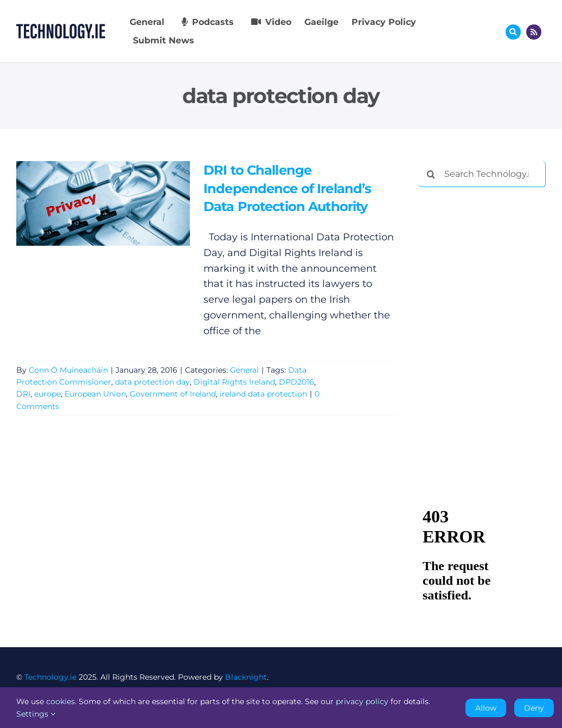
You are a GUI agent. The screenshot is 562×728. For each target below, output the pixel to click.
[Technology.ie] (61, 29)
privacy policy (362, 701)
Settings (36, 714)
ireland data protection (263, 394)
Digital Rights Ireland (234, 382)
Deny (534, 708)
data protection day (152, 382)
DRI (23, 394)
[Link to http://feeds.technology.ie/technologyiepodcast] (534, 32)
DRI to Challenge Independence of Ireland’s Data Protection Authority (287, 188)
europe (47, 394)
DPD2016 (296, 382)
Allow (486, 708)
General (244, 370)
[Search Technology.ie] (482, 174)
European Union (95, 394)
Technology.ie (50, 677)
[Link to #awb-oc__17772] (513, 32)
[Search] (431, 174)
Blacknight (246, 677)
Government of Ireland (173, 394)
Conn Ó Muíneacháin (68, 370)
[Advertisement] (490, 266)
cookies (60, 701)
